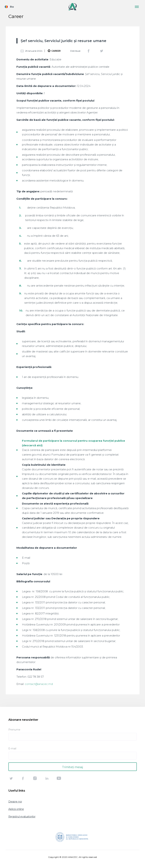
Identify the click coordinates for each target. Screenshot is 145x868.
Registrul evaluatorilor (22, 817)
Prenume (14, 730)
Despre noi (15, 802)
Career (56, 51)
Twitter (101, 51)
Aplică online (16, 809)
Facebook (89, 51)
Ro (12, 7)
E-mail (12, 749)
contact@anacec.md (39, 684)
